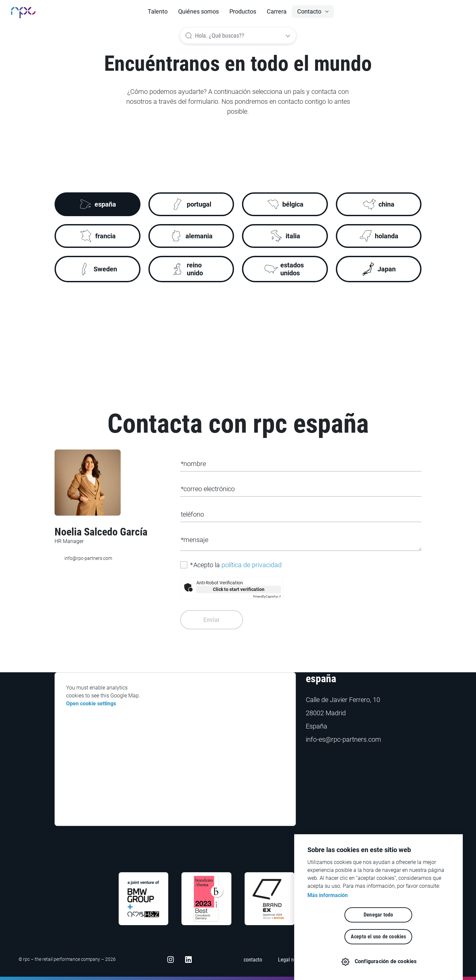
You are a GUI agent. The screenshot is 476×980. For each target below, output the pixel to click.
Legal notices (292, 960)
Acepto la (236, 565)
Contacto (309, 11)
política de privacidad (252, 565)
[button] (313, 12)
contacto (253, 960)
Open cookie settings (91, 704)
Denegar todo (340, 937)
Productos (243, 11)
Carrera (277, 11)
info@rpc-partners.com (83, 558)
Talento (158, 11)
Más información (328, 917)
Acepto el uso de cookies (416, 937)
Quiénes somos (198, 11)
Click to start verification (239, 589)
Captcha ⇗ (267, 596)
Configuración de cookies (385, 961)
